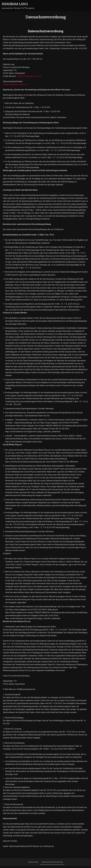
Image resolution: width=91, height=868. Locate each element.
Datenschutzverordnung (52, 864)
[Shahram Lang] (18, 6)
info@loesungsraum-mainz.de (29, 76)
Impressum (33, 864)
